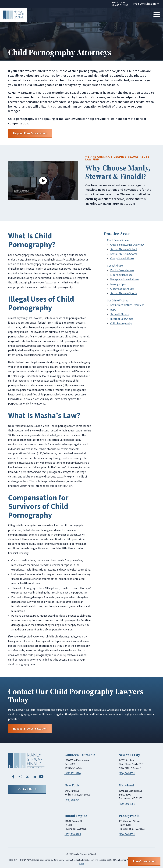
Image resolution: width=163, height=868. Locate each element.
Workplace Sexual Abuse (124, 280)
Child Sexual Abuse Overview (127, 245)
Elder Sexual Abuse (121, 275)
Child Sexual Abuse (118, 240)
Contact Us (27, 789)
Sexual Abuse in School (124, 250)
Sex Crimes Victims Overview (127, 305)
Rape (113, 310)
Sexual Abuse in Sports (124, 254)
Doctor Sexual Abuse (122, 270)
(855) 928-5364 (120, 4)
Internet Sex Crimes (122, 319)
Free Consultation (146, 4)
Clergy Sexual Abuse (122, 259)
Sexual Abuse (115, 266)
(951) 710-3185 (73, 835)
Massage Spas (118, 284)
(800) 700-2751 (127, 774)
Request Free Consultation (30, 133)
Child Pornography (121, 324)
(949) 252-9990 (73, 774)
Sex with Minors (119, 314)
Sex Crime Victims (118, 301)
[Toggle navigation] (157, 15)
